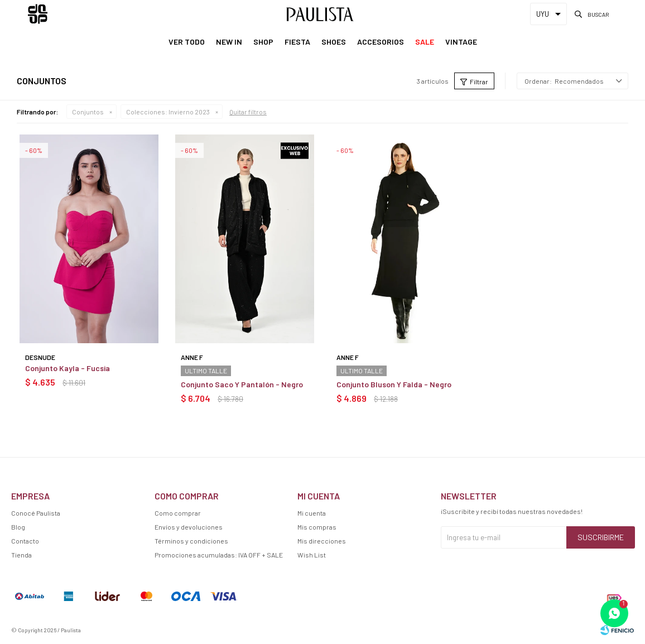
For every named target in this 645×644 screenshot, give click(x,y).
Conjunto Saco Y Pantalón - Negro (242, 384)
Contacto (25, 541)
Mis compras (317, 527)
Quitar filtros (248, 112)
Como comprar (178, 513)
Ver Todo (187, 42)
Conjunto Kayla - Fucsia (68, 368)
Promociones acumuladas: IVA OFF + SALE (219, 555)
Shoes (334, 42)
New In (229, 42)
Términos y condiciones (191, 541)
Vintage (461, 42)
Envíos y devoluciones (189, 527)
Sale (425, 42)
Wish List (312, 555)
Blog (18, 527)
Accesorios (381, 42)
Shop (263, 42)
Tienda (21, 555)
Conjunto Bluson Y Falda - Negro (394, 384)
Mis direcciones (322, 541)
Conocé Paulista (36, 513)
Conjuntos (88, 112)
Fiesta (297, 42)
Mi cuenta (312, 513)
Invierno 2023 (168, 112)
